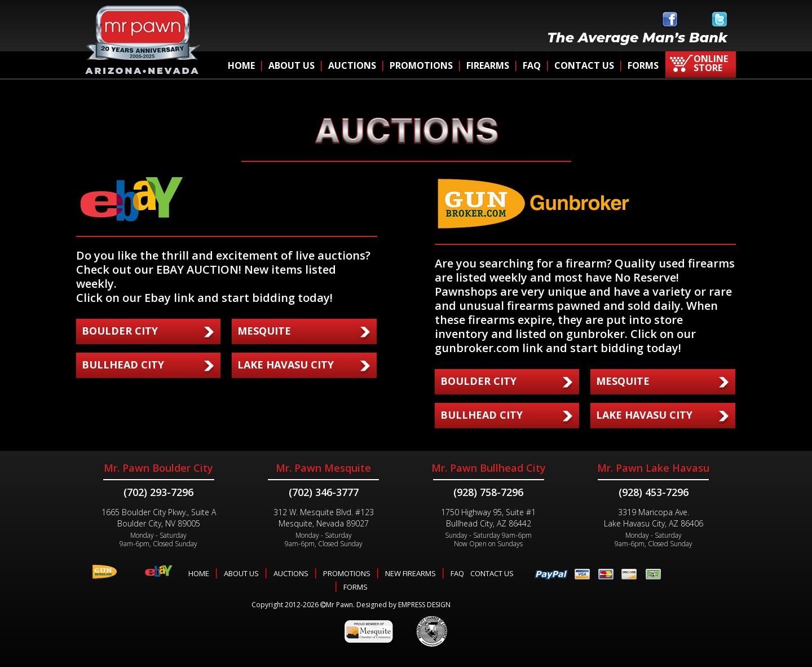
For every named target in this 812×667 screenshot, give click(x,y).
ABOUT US (292, 65)
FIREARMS (488, 65)
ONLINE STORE (711, 63)
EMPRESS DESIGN (424, 605)
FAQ (532, 65)
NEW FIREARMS (411, 573)
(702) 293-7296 (158, 492)
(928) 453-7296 (654, 492)
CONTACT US (584, 65)
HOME (241, 65)
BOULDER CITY (120, 331)
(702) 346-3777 (324, 492)
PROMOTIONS (421, 65)
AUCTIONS (352, 65)
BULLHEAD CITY (123, 365)
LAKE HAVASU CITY (286, 365)
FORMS (643, 65)
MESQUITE (264, 331)
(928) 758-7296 (488, 492)
